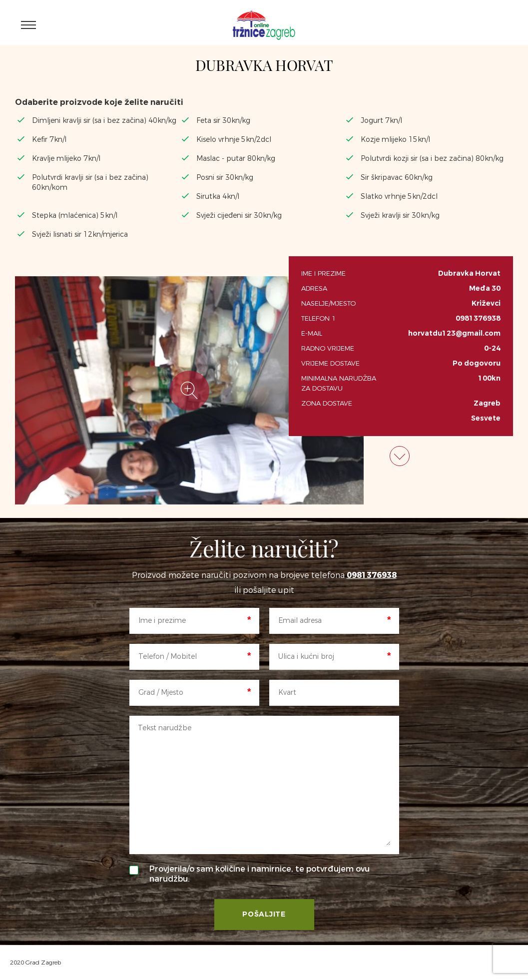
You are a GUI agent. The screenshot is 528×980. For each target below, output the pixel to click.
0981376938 (478, 318)
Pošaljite (264, 914)
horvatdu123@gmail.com (454, 333)
